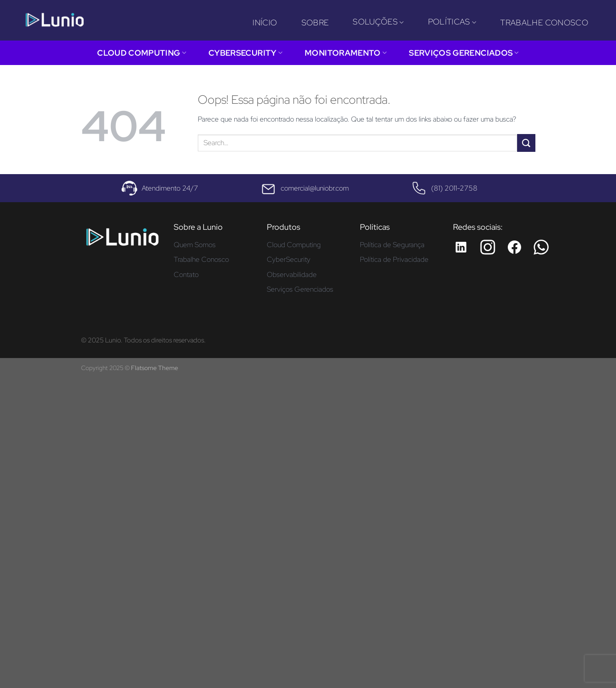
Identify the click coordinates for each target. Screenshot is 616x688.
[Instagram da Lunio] (488, 247)
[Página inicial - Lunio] (122, 240)
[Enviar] (526, 143)
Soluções (378, 22)
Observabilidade (292, 275)
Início (265, 22)
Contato (186, 275)
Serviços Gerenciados (464, 53)
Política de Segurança (392, 245)
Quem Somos (195, 245)
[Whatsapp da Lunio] (541, 247)
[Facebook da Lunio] (514, 247)
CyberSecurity (245, 53)
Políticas (452, 22)
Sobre (315, 22)
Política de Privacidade (394, 259)
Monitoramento (346, 53)
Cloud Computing (142, 53)
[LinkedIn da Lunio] (461, 247)
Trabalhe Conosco (544, 22)
